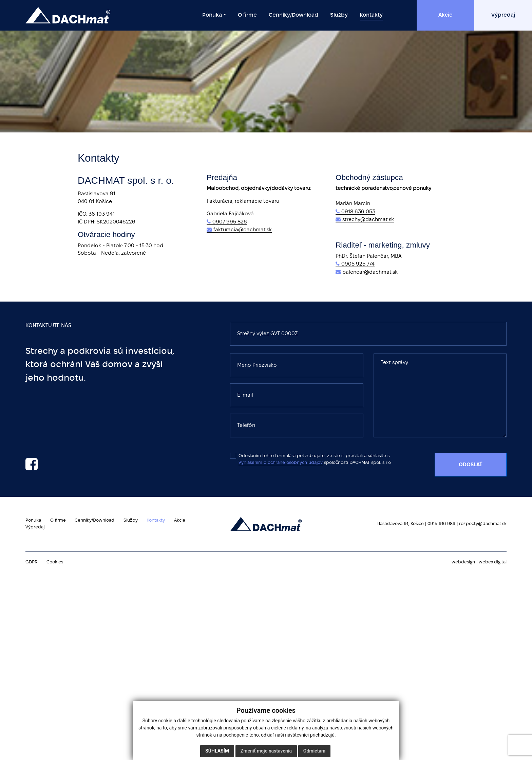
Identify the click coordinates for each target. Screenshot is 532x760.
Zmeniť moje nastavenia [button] (266, 751)
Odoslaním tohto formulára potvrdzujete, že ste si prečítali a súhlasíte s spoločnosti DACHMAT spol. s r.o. (311, 459)
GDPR (31, 562)
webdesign (463, 562)
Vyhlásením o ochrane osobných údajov (281, 463)
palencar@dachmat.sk (370, 272)
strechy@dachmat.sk (368, 220)
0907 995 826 (230, 222)
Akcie (180, 520)
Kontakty (156, 520)
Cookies (55, 562)
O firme (58, 520)
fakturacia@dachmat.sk (243, 230)
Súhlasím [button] (217, 751)
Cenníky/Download (94, 520)
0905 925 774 (358, 264)
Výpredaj (35, 527)
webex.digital (493, 562)
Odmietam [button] (314, 751)
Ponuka (33, 520)
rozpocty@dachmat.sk (483, 524)
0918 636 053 (358, 212)
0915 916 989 (441, 524)
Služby (131, 520)
